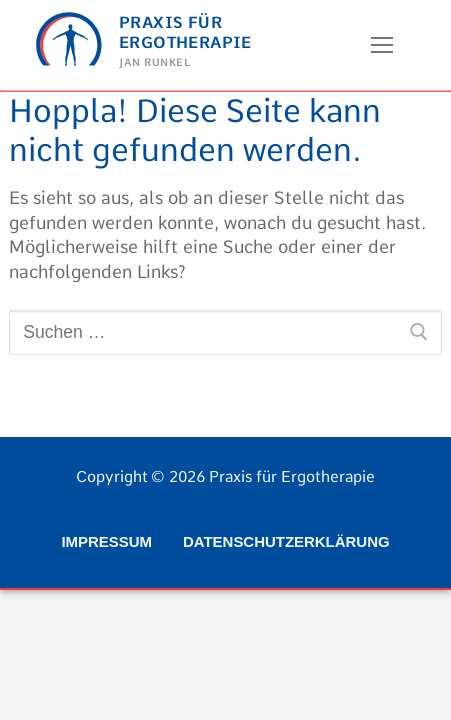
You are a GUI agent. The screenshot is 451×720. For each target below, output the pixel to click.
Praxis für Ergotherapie (185, 32)
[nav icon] (382, 45)
